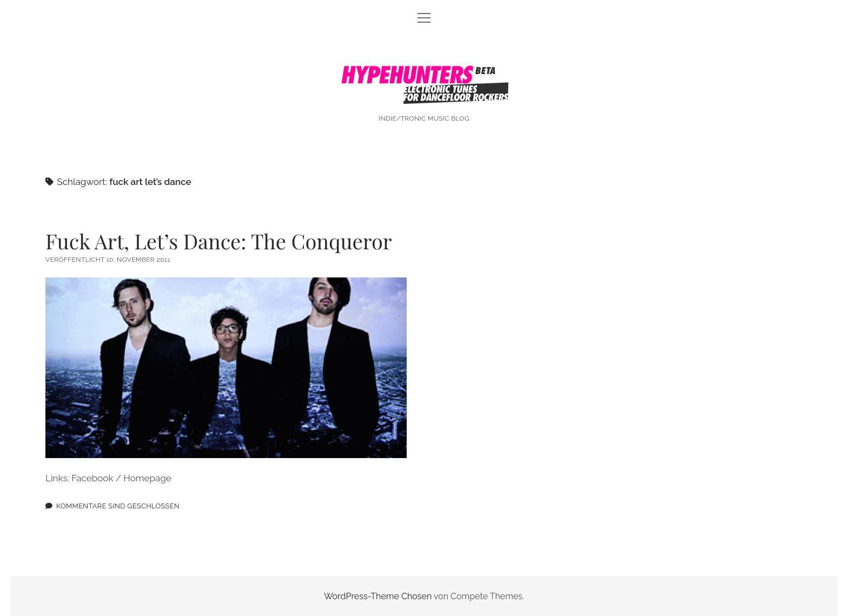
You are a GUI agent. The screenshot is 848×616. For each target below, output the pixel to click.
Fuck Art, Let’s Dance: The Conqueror (219, 241)
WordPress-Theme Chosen (378, 596)
